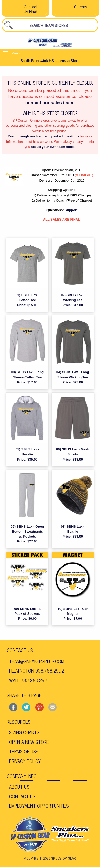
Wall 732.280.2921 (29, 680)
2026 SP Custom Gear (59, 858)
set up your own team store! (53, 147)
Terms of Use (24, 751)
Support (71, 210)
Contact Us (20, 650)
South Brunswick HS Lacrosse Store (50, 60)
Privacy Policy (25, 761)
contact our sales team (49, 103)
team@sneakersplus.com (37, 661)
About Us (19, 787)
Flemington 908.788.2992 (37, 671)
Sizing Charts (24, 732)
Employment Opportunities (39, 806)
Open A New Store (29, 742)
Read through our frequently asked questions (44, 136)
